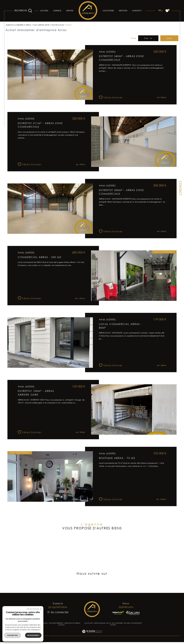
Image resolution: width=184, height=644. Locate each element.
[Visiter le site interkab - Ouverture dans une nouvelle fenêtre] (118, 624)
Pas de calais (62, 25)
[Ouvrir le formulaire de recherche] (23, 11)
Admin (108, 634)
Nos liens (127, 634)
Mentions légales (99, 634)
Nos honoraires (117, 634)
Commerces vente (44, 25)
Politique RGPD (136, 634)
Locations (108, 11)
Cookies (113, 636)
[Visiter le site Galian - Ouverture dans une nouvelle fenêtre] (133, 624)
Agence (57, 11)
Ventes (70, 11)
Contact (137, 11)
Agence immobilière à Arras (20, 25)
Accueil (44, 11)
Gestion (123, 11)
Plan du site (88, 634)
